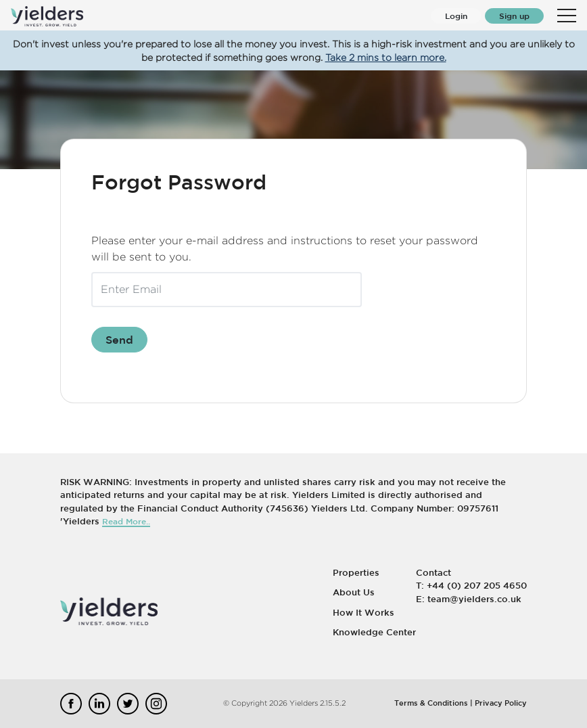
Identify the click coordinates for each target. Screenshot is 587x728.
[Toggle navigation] (567, 16)
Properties (356, 573)
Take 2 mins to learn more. (386, 57)
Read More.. (126, 521)
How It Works (363, 613)
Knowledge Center (374, 632)
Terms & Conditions (431, 703)
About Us (354, 592)
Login (456, 16)
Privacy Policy (501, 703)
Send (119, 340)
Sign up (514, 16)
